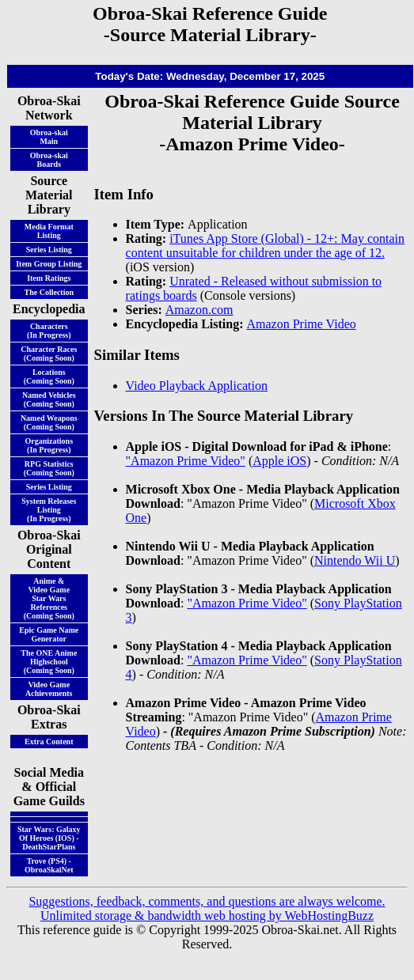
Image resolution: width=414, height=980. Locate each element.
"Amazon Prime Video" (186, 461)
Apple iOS (279, 461)
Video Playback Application (197, 386)
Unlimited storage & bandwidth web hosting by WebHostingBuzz (207, 916)
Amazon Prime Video (301, 324)
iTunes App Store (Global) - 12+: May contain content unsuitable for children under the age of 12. (265, 246)
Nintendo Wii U (355, 560)
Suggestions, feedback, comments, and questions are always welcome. (207, 901)
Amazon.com (199, 310)
